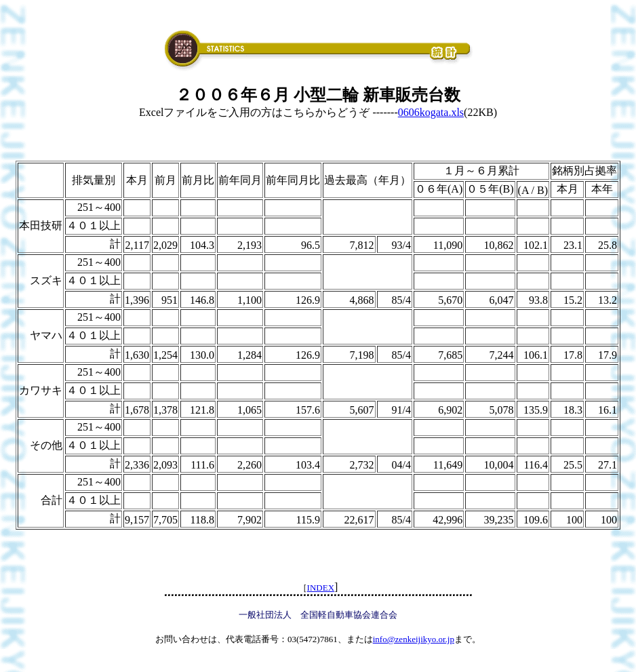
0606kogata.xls (431, 112)
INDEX (321, 588)
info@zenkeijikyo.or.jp (414, 639)
